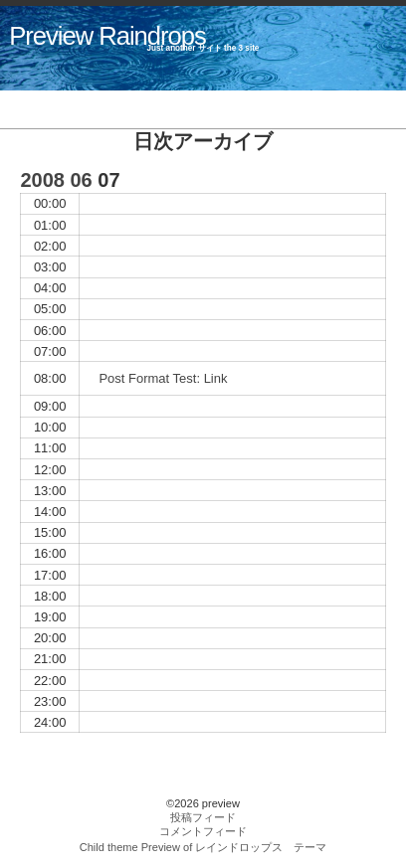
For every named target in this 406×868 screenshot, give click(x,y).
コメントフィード (203, 831)
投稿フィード (203, 817)
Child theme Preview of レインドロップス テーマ (203, 847)
